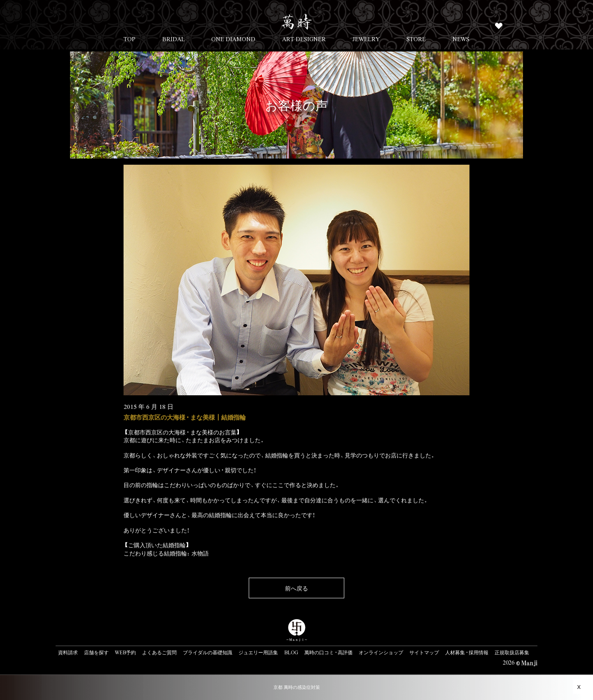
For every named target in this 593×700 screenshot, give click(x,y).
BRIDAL (174, 39)
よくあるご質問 (159, 652)
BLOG (291, 652)
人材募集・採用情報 (467, 652)
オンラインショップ (381, 652)
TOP (130, 39)
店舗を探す (96, 652)
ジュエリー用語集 (258, 652)
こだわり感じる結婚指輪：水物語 (166, 553)
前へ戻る (296, 588)
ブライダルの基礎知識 (208, 652)
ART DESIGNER (304, 39)
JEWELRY (366, 39)
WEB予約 (125, 652)
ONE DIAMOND (233, 39)
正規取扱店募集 (512, 652)
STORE (416, 39)
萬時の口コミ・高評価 (328, 652)
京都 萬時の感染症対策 (297, 687)
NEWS (461, 39)
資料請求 (68, 652)
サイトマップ (424, 652)
